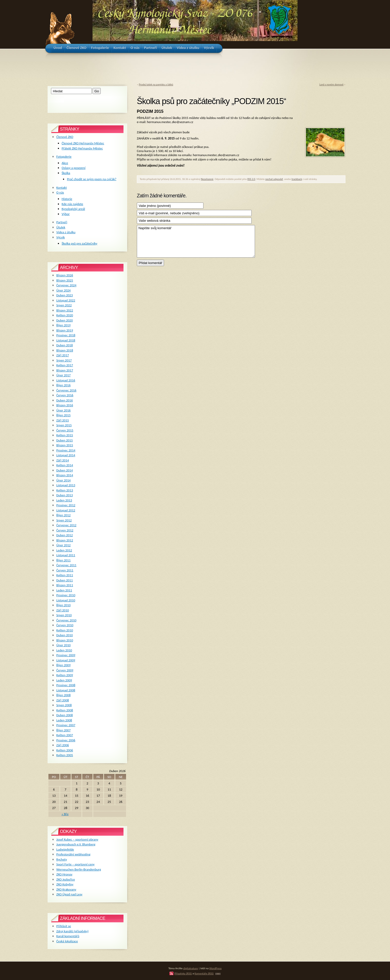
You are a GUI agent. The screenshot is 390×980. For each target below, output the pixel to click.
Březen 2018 (65, 350)
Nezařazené (207, 179)
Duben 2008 (65, 715)
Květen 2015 (65, 435)
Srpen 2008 (64, 705)
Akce (65, 163)
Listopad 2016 (66, 380)
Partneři (62, 222)
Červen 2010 (65, 625)
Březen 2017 (65, 370)
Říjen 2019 (64, 325)
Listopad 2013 (66, 485)
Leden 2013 (64, 500)
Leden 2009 (64, 680)
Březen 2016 (65, 405)
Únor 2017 (64, 375)
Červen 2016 (65, 395)
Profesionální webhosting (73, 854)
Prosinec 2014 (66, 450)
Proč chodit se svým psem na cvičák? (92, 179)
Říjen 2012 (64, 515)
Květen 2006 (65, 750)
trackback (297, 179)
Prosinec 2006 (66, 740)
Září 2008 (63, 700)
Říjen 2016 (64, 385)
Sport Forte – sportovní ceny (75, 864)
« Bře (65, 814)
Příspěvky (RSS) (183, 973)
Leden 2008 (64, 720)
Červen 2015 (65, 430)
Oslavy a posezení (74, 168)
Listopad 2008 (66, 690)
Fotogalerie (64, 156)
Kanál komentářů (68, 936)
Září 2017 (63, 355)
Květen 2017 (65, 365)
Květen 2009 (65, 675)
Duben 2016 (65, 400)
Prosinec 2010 (66, 595)
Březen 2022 (65, 310)
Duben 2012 (65, 535)
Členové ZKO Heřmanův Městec (83, 143)
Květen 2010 (65, 630)
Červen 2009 (65, 670)
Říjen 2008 (64, 695)
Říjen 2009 (64, 665)
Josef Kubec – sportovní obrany (77, 839)
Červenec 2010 (66, 620)
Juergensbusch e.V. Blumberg (76, 844)
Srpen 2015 (64, 425)
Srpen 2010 (64, 615)
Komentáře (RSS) (204, 973)
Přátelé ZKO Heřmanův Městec (82, 148)
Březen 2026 (65, 275)
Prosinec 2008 (66, 685)
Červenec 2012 (66, 525)
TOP (218, 974)
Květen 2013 (65, 490)
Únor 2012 (64, 545)
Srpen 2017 (64, 360)
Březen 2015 (65, 445)
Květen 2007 (65, 735)
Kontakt (62, 188)
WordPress (215, 968)
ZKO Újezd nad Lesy (69, 894)
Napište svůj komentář (196, 241)
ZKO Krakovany (66, 889)
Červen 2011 (65, 570)
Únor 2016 (64, 410)
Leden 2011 (64, 590)
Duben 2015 (65, 440)
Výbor (66, 214)
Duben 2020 (65, 320)
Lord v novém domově (331, 84)
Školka (66, 173)
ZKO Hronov (64, 874)
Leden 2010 (64, 650)
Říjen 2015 (64, 415)
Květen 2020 (65, 315)
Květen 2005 (65, 755)
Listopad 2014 (66, 455)
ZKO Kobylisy (65, 884)
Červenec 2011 (66, 565)
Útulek (61, 227)
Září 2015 (63, 420)
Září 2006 (63, 745)
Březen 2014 (65, 475)
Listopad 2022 (66, 300)
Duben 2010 (65, 635)
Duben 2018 (65, 345)
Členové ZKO (65, 137)
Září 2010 (63, 610)
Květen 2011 (65, 575)
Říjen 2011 (64, 560)
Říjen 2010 (64, 605)
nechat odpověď (274, 179)
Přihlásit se (64, 926)
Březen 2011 (65, 585)
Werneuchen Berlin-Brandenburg (79, 869)
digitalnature (191, 968)
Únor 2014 (64, 480)
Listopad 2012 (66, 510)
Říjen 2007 (64, 730)
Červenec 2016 (66, 390)
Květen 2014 (65, 465)
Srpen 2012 (64, 520)
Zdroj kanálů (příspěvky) (73, 931)
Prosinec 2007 (66, 725)
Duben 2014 (65, 470)
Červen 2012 (65, 530)
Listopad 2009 (66, 660)
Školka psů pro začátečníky (80, 243)
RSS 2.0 (252, 179)
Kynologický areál (73, 209)
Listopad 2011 (66, 555)
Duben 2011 (65, 580)
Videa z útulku (66, 232)
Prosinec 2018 (66, 335)
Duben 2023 (65, 295)
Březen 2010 (65, 640)
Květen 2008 (65, 710)
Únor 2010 (64, 645)
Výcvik (61, 237)
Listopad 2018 (66, 340)
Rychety (62, 859)
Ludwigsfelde (65, 849)
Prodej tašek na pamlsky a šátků (156, 84)
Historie (67, 199)
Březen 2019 (65, 330)
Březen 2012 (65, 540)
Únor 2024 (64, 290)
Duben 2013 (65, 495)
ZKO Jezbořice (66, 879)
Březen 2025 (65, 280)
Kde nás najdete (73, 204)
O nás (60, 192)
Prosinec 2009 (66, 655)
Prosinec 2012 (66, 505)
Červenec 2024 (66, 285)
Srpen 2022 (64, 305)
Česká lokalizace (67, 941)
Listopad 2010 (66, 600)
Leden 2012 (64, 550)
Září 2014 (63, 460)
